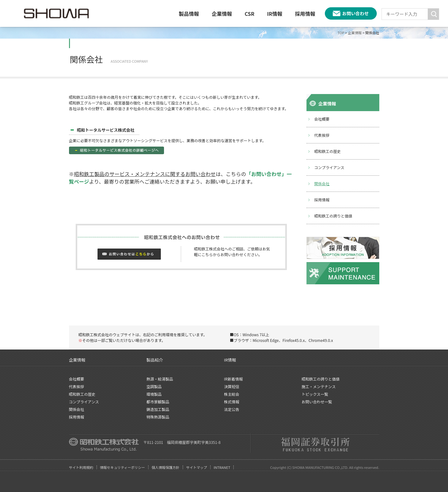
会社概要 (322, 119)
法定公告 (232, 409)
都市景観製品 (158, 402)
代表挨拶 (322, 135)
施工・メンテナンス (319, 386)
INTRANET (222, 467)
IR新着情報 (233, 379)
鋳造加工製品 (158, 409)
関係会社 (322, 183)
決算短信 (232, 386)
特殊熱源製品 (158, 417)
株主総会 (232, 394)
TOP (341, 33)
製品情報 (189, 14)
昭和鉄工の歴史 (328, 151)
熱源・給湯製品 (160, 379)
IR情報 (274, 14)
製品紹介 (155, 360)
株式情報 (232, 402)
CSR (250, 14)
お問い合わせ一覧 (317, 402)
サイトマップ (197, 467)
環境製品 (154, 394)
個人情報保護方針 (166, 467)
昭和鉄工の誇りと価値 (333, 216)
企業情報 (222, 14)
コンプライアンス (329, 167)
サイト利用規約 (81, 467)
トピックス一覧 (315, 394)
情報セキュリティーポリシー (123, 467)
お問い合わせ (356, 13)
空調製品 (154, 386)
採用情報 (305, 14)
